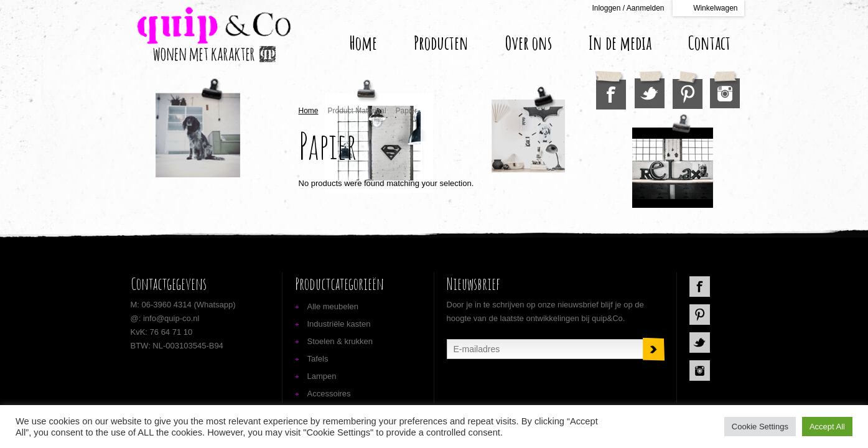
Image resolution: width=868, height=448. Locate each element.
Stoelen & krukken (340, 341)
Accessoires (329, 394)
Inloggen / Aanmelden (628, 8)
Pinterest (688, 90)
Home (363, 43)
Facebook (611, 90)
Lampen (322, 376)
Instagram (725, 90)
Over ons (529, 43)
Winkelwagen (715, 8)
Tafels (318, 359)
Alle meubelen (333, 306)
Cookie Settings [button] (760, 427)
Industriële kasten (339, 324)
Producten (441, 43)
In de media (620, 43)
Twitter (650, 90)
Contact (709, 43)
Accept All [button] (827, 427)
